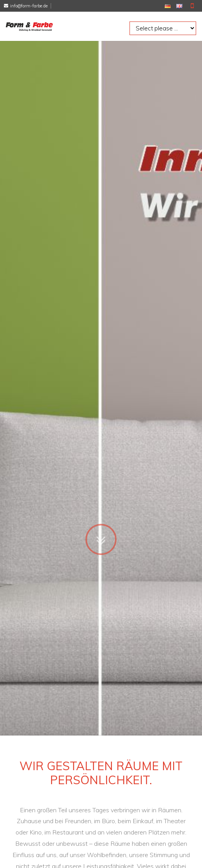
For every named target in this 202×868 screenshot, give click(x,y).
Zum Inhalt (101, 522)
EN (179, 6)
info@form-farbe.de (29, 6)
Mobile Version (192, 6)
